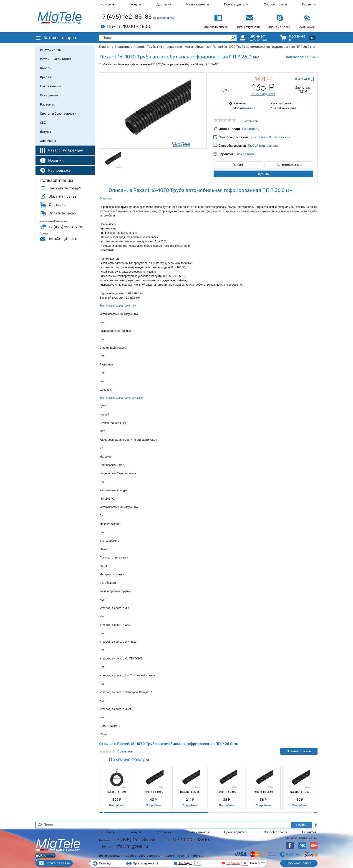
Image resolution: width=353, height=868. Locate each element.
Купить (263, 174)
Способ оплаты (275, 4)
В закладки (303, 79)
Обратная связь (164, 18)
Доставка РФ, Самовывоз (270, 137)
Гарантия (309, 4)
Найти (301, 825)
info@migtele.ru (63, 239)
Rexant (139, 47)
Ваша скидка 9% (263, 94)
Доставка (164, 4)
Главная (105, 47)
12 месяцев (245, 154)
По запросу (251, 129)
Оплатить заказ (62, 213)
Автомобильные (197, 47)
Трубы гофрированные (164, 47)
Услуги (136, 4)
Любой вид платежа (263, 146)
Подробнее (117, 805)
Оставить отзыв (299, 751)
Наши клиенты (198, 4)
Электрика (122, 47)
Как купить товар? (65, 188)
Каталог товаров (56, 38)
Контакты (108, 4)
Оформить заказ (299, 863)
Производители (236, 4)
